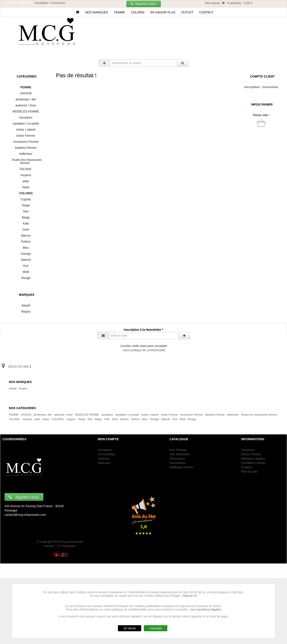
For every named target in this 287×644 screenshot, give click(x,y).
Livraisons (248, 450)
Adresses (104, 463)
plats (26, 181)
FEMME (119, 12)
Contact (206, 12)
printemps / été (26, 99)
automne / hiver (26, 105)
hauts (26, 187)
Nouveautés (178, 463)
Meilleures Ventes (182, 467)
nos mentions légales (206, 609)
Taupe (26, 205)
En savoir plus (163, 12)
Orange (26, 254)
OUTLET (187, 12)
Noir (26, 211)
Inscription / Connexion (50, 3)
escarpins (26, 117)
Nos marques (97, 12)
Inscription (105, 450)
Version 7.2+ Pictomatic (60, 546)
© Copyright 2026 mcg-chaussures (60, 542)
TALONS (26, 169)
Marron (26, 236)
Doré (26, 229)
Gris (26, 266)
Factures (104, 459)
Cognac (26, 199)
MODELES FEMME (26, 111)
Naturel (26, 260)
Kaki (26, 223)
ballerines (26, 154)
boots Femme (26, 136)
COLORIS (138, 12)
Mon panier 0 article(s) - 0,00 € (229, 3)
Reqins (26, 312)
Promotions (177, 459)
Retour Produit (251, 454)
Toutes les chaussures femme (26, 161)
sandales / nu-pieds (26, 123)
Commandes (106, 454)
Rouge (26, 278)
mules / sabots (26, 130)
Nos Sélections (180, 454)
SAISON (26, 93)
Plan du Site (249, 472)
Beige (26, 217)
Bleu (26, 248)
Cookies (247, 467)
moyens (26, 175)
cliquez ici (190, 596)
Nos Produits (178, 450)
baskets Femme (26, 148)
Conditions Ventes (253, 463)
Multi (26, 272)
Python (26, 242)
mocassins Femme (26, 142)
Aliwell (26, 305)
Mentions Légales (253, 459)
